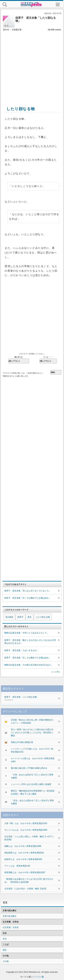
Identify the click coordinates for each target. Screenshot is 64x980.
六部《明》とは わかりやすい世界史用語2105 (26, 823)
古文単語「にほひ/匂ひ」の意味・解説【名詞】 (26, 889)
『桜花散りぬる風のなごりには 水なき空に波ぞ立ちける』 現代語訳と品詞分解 (29, 881)
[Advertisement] (31, 65)
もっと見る (56, 672)
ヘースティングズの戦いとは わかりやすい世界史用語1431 (32, 750)
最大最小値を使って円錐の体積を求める (29, 768)
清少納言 (9, 617)
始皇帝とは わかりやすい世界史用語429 (23, 859)
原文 (30, 617)
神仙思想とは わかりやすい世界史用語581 (24, 853)
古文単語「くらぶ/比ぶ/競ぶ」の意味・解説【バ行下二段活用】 (29, 838)
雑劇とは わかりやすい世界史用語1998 (23, 846)
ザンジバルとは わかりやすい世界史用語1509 (26, 830)
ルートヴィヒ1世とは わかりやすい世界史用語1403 (33, 760)
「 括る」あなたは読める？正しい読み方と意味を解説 (32, 802)
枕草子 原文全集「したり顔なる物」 (29, 699)
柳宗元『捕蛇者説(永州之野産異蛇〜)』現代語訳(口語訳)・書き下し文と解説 (33, 792)
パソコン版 (38, 977)
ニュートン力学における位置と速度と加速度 (31, 784)
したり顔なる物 (43, 617)
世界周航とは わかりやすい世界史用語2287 (25, 872)
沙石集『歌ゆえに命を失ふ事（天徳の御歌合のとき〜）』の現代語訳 (32, 721)
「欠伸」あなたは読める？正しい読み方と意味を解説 (32, 776)
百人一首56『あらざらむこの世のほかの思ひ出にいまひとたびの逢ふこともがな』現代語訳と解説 (32, 733)
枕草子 (20, 617)
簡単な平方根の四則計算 (22, 742)
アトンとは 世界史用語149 (17, 866)
